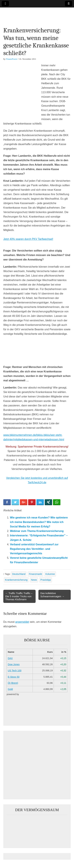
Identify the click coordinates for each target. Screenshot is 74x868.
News (34, 580)
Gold (10, 689)
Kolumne (50, 574)
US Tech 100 (15, 671)
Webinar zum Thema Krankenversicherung (37, 531)
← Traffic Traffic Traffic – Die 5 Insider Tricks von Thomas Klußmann (19, 596)
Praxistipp (46, 580)
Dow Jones (14, 664)
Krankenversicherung (16, 580)
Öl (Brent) (13, 683)
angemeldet (22, 622)
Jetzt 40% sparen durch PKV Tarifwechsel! (28, 239)
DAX (10, 658)
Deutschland (19, 574)
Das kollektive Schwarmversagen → (52, 595)
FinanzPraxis (12, 59)
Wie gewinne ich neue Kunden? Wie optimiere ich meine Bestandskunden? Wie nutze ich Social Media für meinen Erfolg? (39, 522)
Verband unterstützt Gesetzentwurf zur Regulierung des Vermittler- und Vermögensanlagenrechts (34, 549)
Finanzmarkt (35, 574)
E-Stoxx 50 (14, 677)
